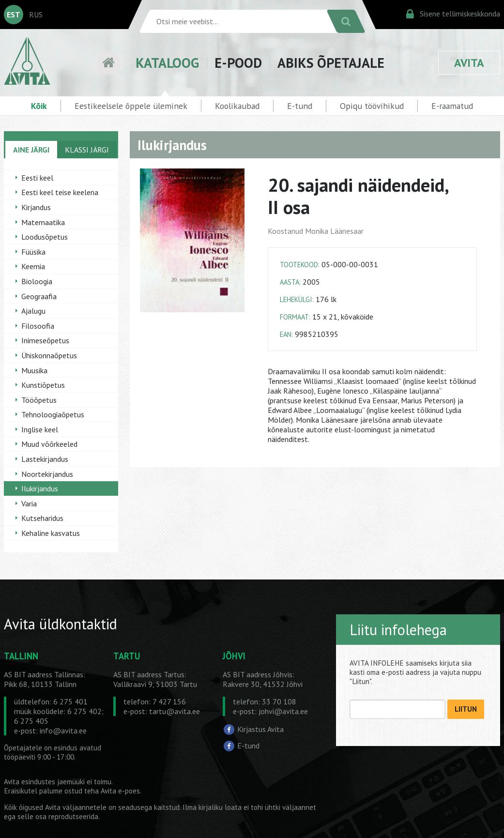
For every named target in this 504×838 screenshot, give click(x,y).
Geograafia (39, 296)
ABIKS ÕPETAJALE (331, 63)
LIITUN (466, 709)
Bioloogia (37, 281)
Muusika (34, 370)
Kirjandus (36, 207)
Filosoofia (38, 326)
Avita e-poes (120, 791)
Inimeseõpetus (45, 340)
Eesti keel (37, 178)
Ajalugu (33, 311)
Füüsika (33, 252)
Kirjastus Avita (260, 729)
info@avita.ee (63, 731)
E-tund (300, 106)
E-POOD (238, 63)
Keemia (33, 266)
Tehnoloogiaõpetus (53, 414)
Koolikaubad (237, 106)
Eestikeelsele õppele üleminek (131, 106)
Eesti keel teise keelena (60, 192)
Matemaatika (43, 222)
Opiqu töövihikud (372, 106)
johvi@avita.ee (283, 711)
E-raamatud (452, 106)
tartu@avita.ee (175, 711)
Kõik (39, 106)
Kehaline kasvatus (51, 533)
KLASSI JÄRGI (87, 150)
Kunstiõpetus (43, 385)
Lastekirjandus (45, 459)
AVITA (469, 63)
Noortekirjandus (47, 474)
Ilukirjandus (40, 488)
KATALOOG (167, 63)
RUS (36, 15)
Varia (29, 503)
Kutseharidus (42, 518)
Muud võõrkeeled (49, 444)
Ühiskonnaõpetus (49, 355)
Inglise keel (40, 429)
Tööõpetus (39, 400)
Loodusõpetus (45, 237)
